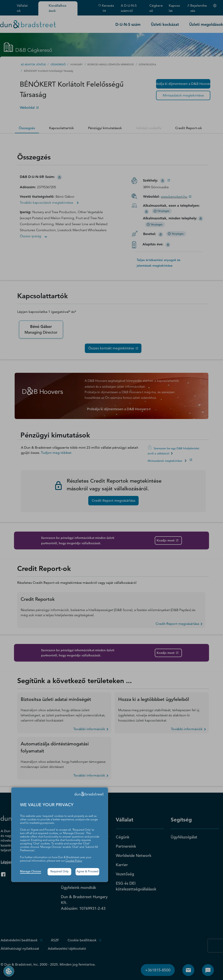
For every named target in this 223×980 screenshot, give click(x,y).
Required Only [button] (60, 872)
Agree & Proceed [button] (87, 872)
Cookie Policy (74, 861)
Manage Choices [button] (31, 872)
